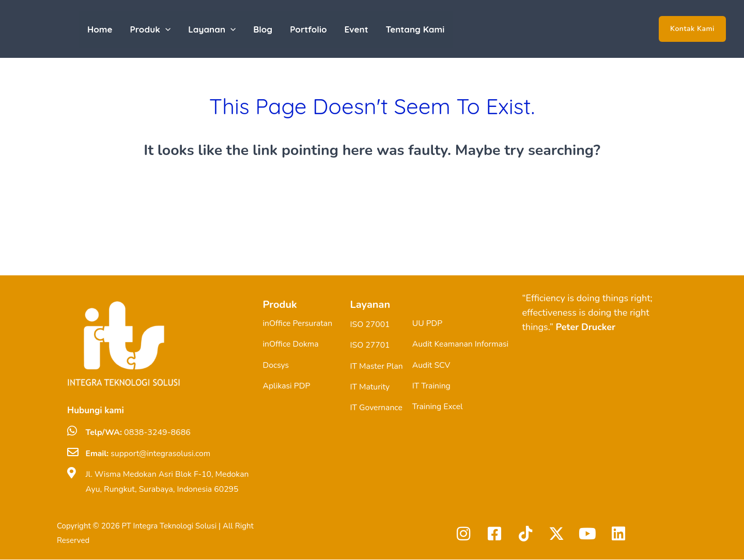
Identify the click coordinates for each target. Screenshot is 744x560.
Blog (263, 29)
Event (357, 29)
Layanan (212, 29)
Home (100, 29)
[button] (692, 29)
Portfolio (308, 29)
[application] (165, 29)
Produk (151, 29)
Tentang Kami (415, 29)
